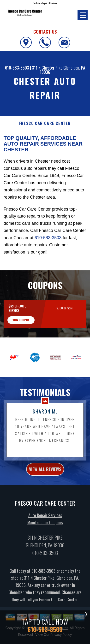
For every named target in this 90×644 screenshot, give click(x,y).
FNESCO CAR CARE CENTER (45, 123)
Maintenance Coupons (45, 545)
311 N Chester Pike (47, 68)
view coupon (21, 342)
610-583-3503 (17, 68)
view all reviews (45, 491)
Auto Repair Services (45, 538)
